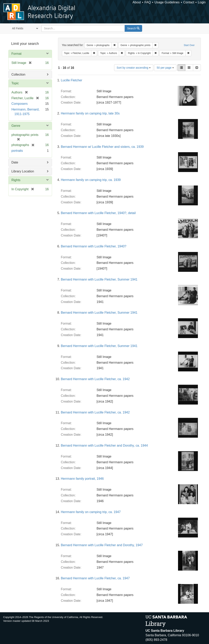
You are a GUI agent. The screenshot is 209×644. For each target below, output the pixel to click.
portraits (17, 151)
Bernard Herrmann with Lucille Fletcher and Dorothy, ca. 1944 (104, 446)
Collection (18, 74)
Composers (20, 104)
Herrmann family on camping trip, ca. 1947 (91, 512)
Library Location (23, 171)
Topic (15, 83)
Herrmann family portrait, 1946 (82, 479)
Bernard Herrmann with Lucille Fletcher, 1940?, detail (98, 213)
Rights (16, 180)
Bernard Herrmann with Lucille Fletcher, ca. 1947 (95, 578)
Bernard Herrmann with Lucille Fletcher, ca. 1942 (95, 379)
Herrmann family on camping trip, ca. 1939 (91, 180)
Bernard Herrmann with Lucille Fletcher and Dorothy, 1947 (102, 545)
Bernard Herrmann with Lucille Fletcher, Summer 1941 (99, 279)
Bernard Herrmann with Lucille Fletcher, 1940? (94, 246)
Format (17, 54)
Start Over (189, 45)
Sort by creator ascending (134, 68)
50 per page (165, 68)
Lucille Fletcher (72, 80)
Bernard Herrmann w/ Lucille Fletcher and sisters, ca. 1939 (102, 147)
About (137, 2)
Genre (16, 126)
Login (202, 2)
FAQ (148, 2)
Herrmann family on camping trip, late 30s (90, 113)
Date (15, 162)
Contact (189, 2)
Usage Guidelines (167, 2)
